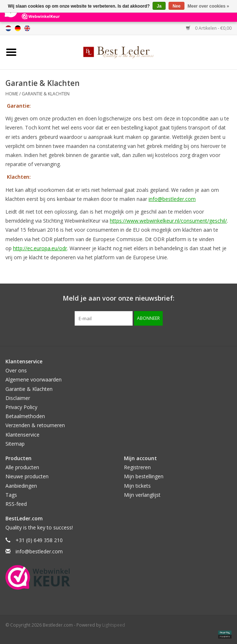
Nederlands (8, 28)
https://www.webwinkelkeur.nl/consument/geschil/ (168, 221)
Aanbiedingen (21, 486)
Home (12, 94)
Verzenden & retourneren (35, 425)
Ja (159, 6)
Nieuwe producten (27, 476)
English (27, 28)
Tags (11, 495)
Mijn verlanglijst (142, 495)
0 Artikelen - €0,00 (209, 28)
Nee (176, 6)
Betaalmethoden (25, 416)
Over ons (16, 370)
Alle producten (22, 467)
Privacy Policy (21, 407)
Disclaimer (18, 398)
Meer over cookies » (209, 6)
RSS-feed (16, 504)
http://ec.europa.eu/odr (40, 248)
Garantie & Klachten (46, 94)
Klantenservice (22, 435)
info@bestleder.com (172, 199)
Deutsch (18, 28)
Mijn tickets (137, 486)
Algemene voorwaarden (34, 379)
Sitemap (15, 444)
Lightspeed (114, 625)
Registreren (137, 467)
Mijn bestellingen (144, 476)
